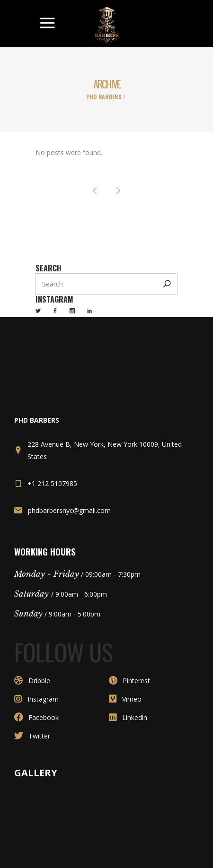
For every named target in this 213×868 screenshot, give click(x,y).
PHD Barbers (104, 97)
